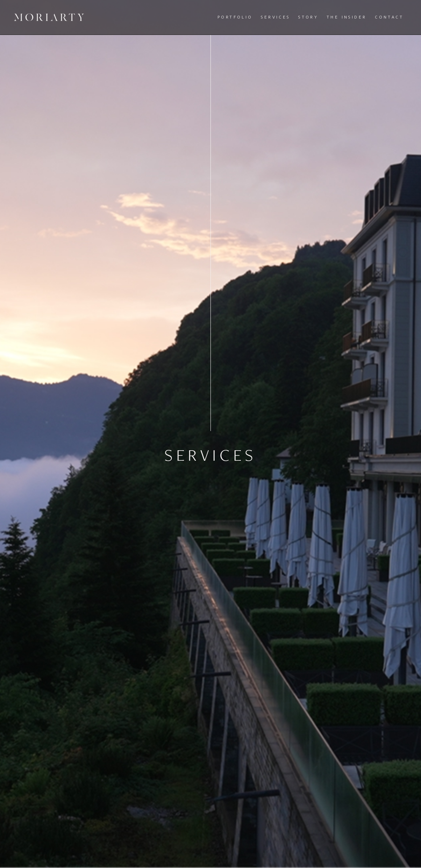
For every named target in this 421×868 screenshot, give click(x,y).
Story (308, 17)
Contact (389, 17)
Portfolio (235, 17)
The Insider (347, 17)
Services (275, 17)
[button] (237, 17)
